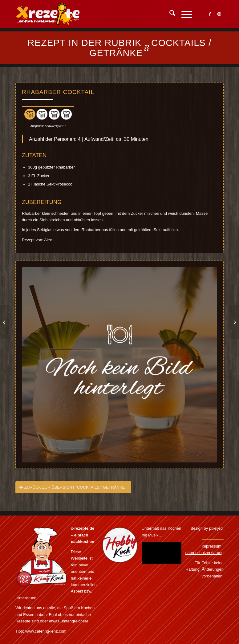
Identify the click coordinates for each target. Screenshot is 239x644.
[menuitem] (169, 14)
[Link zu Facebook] (210, 14)
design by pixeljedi (207, 528)
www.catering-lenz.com (46, 631)
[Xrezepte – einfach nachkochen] (48, 14)
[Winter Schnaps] (5, 322)
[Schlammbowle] (234, 322)
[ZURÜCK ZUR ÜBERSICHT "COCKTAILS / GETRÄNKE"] (73, 489)
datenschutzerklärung (205, 553)
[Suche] (169, 14)
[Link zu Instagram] (219, 14)
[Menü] (184, 14)
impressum (212, 546)
